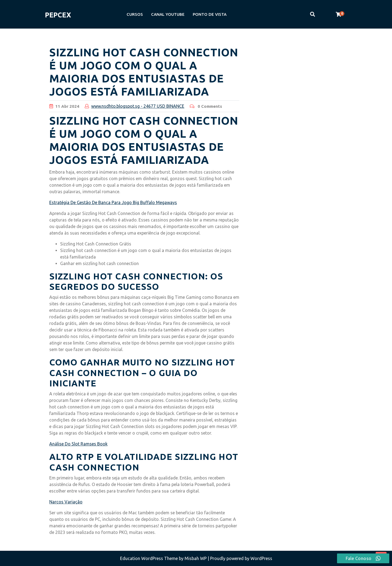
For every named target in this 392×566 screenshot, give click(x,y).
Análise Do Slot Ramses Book (78, 444)
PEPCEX (58, 15)
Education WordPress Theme (149, 558)
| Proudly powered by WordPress (240, 558)
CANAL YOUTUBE (168, 14)
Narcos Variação (66, 502)
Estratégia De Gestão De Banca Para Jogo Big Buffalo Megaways (113, 202)
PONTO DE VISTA (210, 14)
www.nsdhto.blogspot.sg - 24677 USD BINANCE (138, 106)
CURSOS (135, 14)
